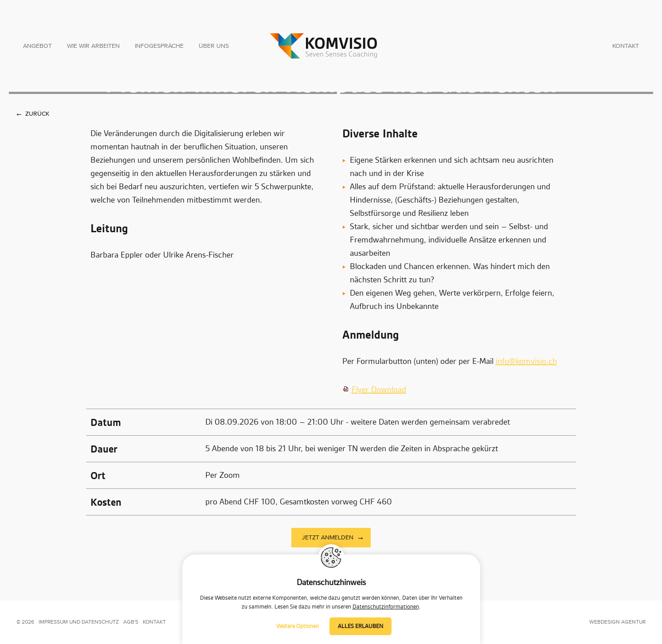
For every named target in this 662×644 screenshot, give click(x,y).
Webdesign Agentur (617, 622)
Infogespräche (159, 46)
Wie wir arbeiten (93, 46)
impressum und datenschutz (79, 622)
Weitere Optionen (298, 626)
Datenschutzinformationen (386, 607)
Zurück (37, 114)
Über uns (214, 46)
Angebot (37, 46)
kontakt (154, 622)
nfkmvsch (526, 362)
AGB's (131, 622)
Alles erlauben (360, 626)
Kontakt (626, 46)
